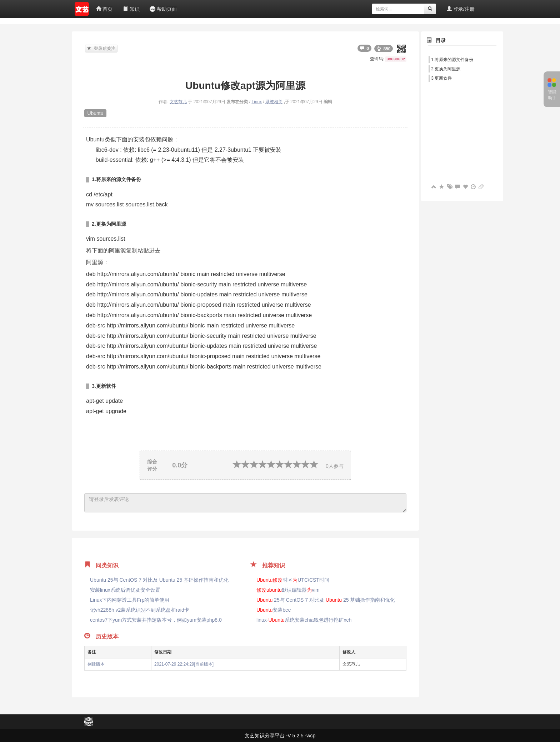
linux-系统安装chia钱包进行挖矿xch (304, 620)
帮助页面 (163, 9)
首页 (104, 9)
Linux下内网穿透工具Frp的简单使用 (130, 600)
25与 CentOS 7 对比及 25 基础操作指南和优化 (326, 600)
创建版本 (96, 664)
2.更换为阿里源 (446, 69)
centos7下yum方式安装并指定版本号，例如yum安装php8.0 (156, 620)
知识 (131, 9)
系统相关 (274, 102)
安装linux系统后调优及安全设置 (125, 590)
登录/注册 (461, 9)
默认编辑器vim (288, 590)
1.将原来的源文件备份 (452, 60)
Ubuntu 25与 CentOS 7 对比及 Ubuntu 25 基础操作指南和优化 (159, 580)
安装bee (274, 610)
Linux (257, 102)
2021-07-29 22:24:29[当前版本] (184, 664)
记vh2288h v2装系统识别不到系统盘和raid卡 (140, 610)
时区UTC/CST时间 (293, 580)
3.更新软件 (441, 78)
